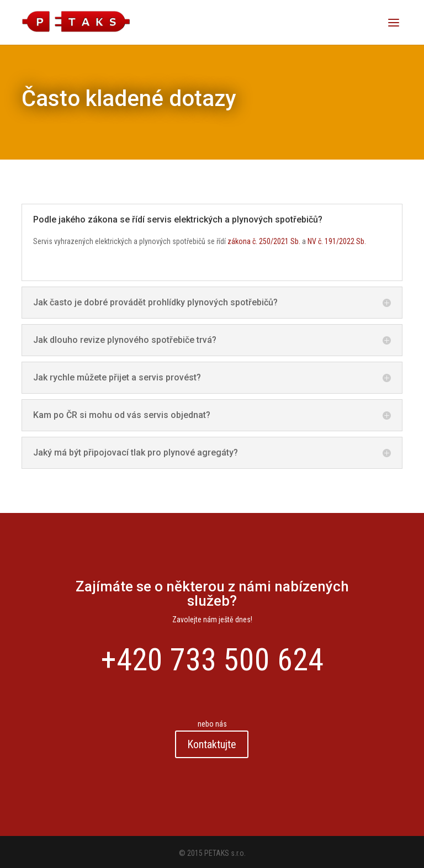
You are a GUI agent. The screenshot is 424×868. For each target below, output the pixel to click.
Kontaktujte (212, 744)
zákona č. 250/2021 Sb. (264, 241)
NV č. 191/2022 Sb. (337, 241)
